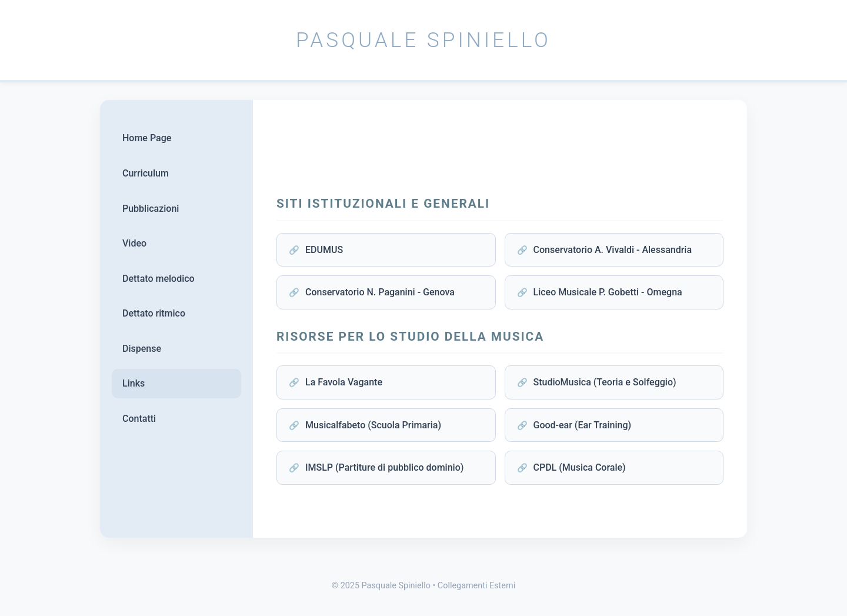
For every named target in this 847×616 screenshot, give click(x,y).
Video (134, 243)
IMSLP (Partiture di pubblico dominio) (384, 467)
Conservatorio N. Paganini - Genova (380, 292)
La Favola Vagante (344, 382)
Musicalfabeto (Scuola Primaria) (373, 425)
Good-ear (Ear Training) (583, 425)
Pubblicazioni (151, 209)
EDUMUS (324, 250)
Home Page (147, 138)
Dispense (142, 349)
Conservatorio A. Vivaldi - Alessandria (613, 250)
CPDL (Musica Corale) (580, 467)
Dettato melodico (159, 279)
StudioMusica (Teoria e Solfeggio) (605, 382)
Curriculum (146, 173)
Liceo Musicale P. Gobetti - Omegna (608, 292)
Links (134, 383)
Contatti (139, 419)
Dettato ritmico (154, 313)
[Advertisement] (500, 150)
